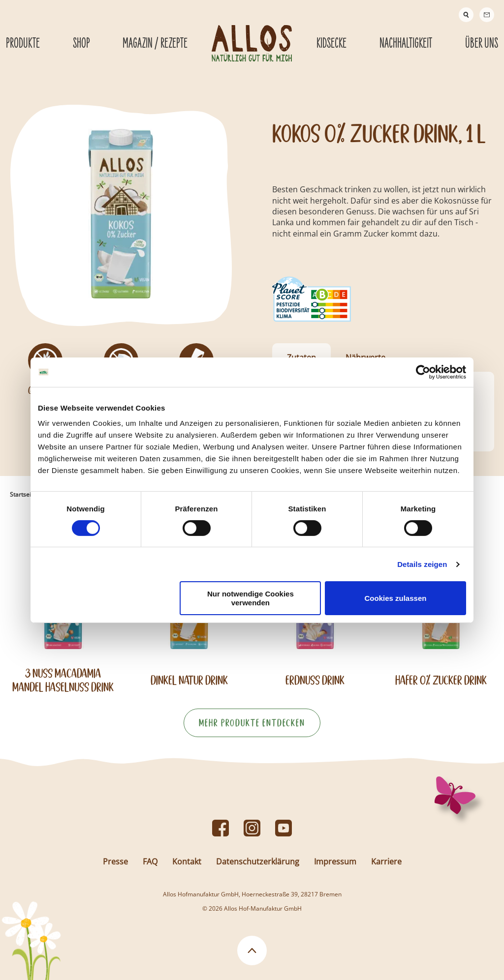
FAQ (150, 861)
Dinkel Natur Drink (189, 680)
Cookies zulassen (396, 598)
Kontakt (187, 861)
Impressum (335, 861)
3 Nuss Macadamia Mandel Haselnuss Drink (63, 680)
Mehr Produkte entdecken (252, 723)
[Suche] (466, 15)
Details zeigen (422, 564)
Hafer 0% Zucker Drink (441, 680)
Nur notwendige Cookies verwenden (251, 598)
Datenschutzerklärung (258, 861)
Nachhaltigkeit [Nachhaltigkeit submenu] (406, 44)
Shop (81, 44)
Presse (115, 861)
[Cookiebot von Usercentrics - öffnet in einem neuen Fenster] (423, 372)
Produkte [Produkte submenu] (23, 44)
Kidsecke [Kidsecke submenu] (331, 44)
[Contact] (487, 15)
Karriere (386, 861)
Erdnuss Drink (315, 680)
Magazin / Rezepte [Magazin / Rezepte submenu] (155, 44)
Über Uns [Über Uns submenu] (482, 44)
